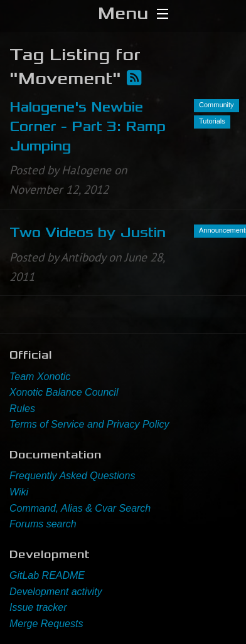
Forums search (43, 524)
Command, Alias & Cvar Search (80, 508)
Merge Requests (46, 624)
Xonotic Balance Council (64, 392)
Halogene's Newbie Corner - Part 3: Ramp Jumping (88, 127)
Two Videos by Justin (88, 233)
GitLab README (47, 575)
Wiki (19, 492)
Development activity (56, 592)
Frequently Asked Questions (72, 476)
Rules (22, 409)
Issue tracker (38, 607)
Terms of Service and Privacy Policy (89, 424)
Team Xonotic (40, 377)
